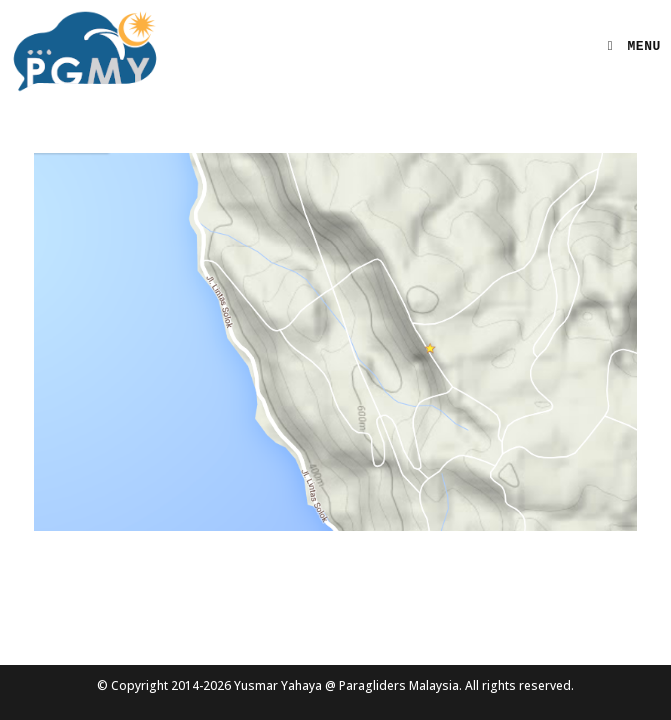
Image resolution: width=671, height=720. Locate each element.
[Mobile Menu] (627, 47)
